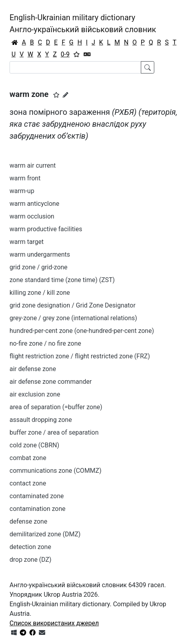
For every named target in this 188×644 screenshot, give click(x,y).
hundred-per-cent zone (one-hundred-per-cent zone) (82, 331)
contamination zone (37, 509)
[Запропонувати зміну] (65, 95)
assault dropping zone (41, 420)
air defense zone (33, 369)
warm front (25, 178)
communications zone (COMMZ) (56, 471)
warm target (27, 242)
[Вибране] (77, 54)
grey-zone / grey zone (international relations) (73, 318)
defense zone (28, 521)
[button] (56, 95)
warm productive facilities (46, 229)
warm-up (22, 191)
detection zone (30, 547)
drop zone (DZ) (31, 560)
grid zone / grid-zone (38, 267)
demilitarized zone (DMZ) (45, 534)
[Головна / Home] (15, 43)
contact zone (28, 483)
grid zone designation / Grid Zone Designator (73, 305)
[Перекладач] (87, 54)
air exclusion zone (35, 394)
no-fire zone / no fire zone (45, 343)
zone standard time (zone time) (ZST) (62, 280)
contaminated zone (37, 496)
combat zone (28, 458)
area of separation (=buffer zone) (56, 407)
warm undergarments (40, 254)
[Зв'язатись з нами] (42, 633)
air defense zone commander (51, 382)
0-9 (65, 54)
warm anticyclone (34, 204)
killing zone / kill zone (40, 293)
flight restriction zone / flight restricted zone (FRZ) (80, 356)
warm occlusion (32, 216)
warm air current (33, 165)
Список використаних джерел (54, 623)
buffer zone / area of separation (54, 432)
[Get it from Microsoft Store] (14, 633)
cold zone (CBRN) (34, 445)
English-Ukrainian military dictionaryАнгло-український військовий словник (83, 23)
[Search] (75, 67)
